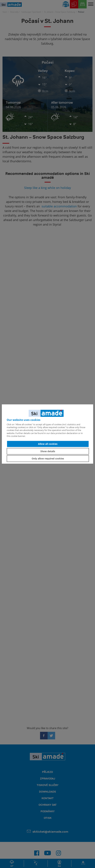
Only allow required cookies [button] (48, 458)
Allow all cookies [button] (48, 444)
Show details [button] (48, 451)
